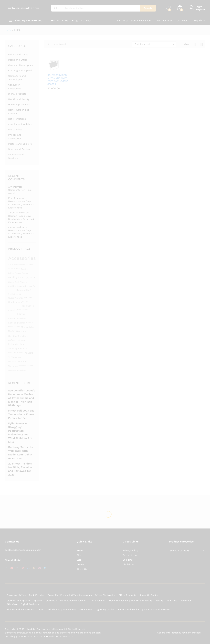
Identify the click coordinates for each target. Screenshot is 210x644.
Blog (75, 21)
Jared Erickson (17, 213)
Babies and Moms (18, 54)
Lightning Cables (105, 609)
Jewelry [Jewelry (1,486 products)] (12, 310)
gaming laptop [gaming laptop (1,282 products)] (15, 294)
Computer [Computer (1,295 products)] (21, 286)
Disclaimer (128, 564)
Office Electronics (105, 595)
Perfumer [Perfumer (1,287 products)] (12, 340)
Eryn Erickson (16, 198)
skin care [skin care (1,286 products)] (12, 353)
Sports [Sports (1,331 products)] (20, 353)
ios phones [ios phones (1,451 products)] (28, 306)
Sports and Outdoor (19, 149)
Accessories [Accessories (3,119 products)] (22, 258)
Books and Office (18, 60)
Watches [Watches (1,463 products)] (13, 366)
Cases (40, 609)
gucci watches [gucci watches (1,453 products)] (16, 298)
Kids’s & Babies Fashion (73, 601)
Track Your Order (164, 21)
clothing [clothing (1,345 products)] (12, 286)
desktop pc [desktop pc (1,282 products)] (30, 286)
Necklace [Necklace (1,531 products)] (21, 331)
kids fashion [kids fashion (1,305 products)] (23, 310)
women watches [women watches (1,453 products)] (17, 370)
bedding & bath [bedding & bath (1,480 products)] (17, 277)
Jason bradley (16, 227)
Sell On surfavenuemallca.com (134, 21)
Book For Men (37, 595)
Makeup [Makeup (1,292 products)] (29, 322)
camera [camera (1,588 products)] (30, 278)
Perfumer (186, 601)
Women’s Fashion (118, 601)
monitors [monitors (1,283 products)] (12, 331)
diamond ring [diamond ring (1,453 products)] (24, 290)
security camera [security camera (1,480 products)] (17, 348)
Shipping (127, 560)
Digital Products (17, 94)
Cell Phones (53, 609)
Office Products (127, 595)
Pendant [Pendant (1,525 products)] (23, 336)
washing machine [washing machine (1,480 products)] (18, 361)
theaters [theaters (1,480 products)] (28, 353)
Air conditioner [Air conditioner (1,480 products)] (17, 265)
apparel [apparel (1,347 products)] (29, 264)
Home (55, 21)
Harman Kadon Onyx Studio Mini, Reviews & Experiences (21, 204)
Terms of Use (130, 555)
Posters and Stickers (20, 144)
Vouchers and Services (157, 609)
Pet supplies (15, 129)
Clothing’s (51, 601)
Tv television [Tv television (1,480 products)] (15, 357)
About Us (82, 569)
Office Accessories (81, 595)
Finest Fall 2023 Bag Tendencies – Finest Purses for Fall (21, 414)
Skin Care (12, 604)
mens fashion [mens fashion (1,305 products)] (14, 327)
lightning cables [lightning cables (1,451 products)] (17, 323)
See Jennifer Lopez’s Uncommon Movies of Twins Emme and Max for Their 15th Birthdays (22, 398)
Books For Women (58, 595)
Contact (86, 21)
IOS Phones (86, 609)
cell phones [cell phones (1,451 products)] (21, 282)
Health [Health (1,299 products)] (25, 302)
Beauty (159, 601)
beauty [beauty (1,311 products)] (25, 273)
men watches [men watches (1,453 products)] (28, 327)
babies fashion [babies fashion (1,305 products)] (15, 273)
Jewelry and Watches (20, 124)
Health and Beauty (19, 99)
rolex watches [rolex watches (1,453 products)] (16, 344)
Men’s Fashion (97, 601)
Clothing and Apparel (20, 70)
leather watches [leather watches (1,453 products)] (17, 318)
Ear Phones (70, 609)
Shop (65, 21)
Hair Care (172, 601)
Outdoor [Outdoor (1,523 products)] (13, 336)
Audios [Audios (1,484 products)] (25, 269)
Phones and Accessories (20, 609)
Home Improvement (19, 104)
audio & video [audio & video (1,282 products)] (14, 269)
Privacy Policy (130, 550)
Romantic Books (148, 595)
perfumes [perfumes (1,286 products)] (21, 340)
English (198, 20)
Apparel (38, 601)
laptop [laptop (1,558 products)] (21, 314)
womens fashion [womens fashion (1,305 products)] (26, 366)
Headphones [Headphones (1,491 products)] (15, 302)
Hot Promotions (17, 119)
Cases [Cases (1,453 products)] (11, 282)
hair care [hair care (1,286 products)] (28, 298)
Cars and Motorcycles (20, 65)
